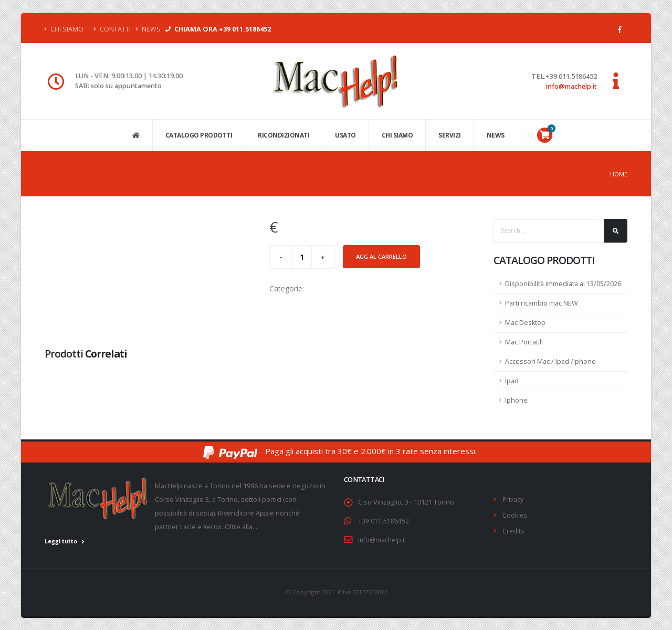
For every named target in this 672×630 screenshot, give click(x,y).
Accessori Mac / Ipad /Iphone (550, 361)
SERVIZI (450, 135)
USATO (345, 135)
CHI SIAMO (397, 135)
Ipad (512, 381)
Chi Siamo (64, 29)
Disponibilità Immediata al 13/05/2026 (563, 284)
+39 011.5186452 (384, 521)
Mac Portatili (524, 342)
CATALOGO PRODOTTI (199, 135)
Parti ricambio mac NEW (542, 303)
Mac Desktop (525, 323)
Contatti (112, 29)
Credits (514, 529)
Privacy (513, 499)
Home (619, 174)
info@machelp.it (571, 86)
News (148, 29)
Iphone (516, 400)
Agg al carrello (381, 256)
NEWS (496, 135)
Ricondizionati (283, 135)
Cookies (515, 514)
